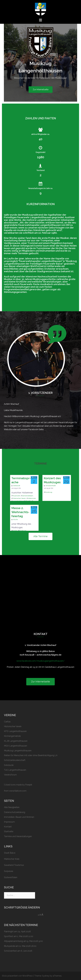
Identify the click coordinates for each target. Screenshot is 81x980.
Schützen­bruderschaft (15, 760)
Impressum (9, 822)
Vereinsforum (10, 775)
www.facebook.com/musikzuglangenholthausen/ (40, 661)
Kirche (15, 519)
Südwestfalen (11, 877)
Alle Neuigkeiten (12, 807)
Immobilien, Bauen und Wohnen (19, 817)
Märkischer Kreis (12, 859)
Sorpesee (9, 871)
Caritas (7, 722)
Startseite (9, 831)
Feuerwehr (16, 496)
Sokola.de (16, 486)
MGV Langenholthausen (16, 746)
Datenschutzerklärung (15, 812)
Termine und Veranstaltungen (18, 836)
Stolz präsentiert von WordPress (17, 976)
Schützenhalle (51, 486)
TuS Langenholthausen (15, 770)
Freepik (29, 785)
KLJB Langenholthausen (16, 741)
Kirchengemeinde (12, 736)
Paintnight (9, 932)
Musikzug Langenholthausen (18, 751)
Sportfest (9, 936)
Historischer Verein (19, 498)
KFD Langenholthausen (15, 731)
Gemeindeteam (28, 496)
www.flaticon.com (18, 791)
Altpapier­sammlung (13, 941)
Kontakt (8, 827)
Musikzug (48, 492)
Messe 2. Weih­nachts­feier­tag (20, 512)
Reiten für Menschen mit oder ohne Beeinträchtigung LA (31, 755)
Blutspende (10, 946)
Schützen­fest (10, 951)
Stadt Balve (10, 853)
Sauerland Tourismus (14, 865)
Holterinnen (32, 498)
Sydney (46, 976)
